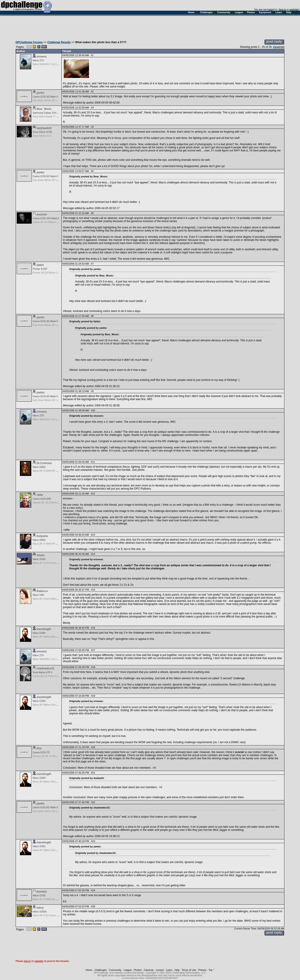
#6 (92, 213)
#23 (93, 841)
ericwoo (42, 57)
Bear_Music (44, 109)
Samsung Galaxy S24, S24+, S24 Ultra (54, 113)
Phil (39, 749)
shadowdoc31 (45, 668)
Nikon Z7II (38, 60)
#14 (93, 554)
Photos (138, 970)
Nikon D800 (39, 467)
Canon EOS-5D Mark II (45, 97)
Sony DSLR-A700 (42, 132)
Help (177, 970)
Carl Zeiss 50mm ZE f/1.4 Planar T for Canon (57, 100)
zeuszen (42, 214)
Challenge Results (59, 42)
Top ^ (211, 970)
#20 (93, 747)
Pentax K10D (40, 269)
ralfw (40, 495)
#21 (93, 773)
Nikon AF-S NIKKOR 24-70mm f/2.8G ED (55, 471)
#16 (93, 628)
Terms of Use (189, 970)
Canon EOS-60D (42, 499)
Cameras (149, 970)
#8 (92, 316)
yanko (41, 93)
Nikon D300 (39, 633)
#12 (93, 494)
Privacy (202, 970)
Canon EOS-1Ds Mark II (46, 218)
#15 (93, 590)
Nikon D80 (38, 595)
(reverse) (279, 47)
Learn (169, 970)
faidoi (40, 265)
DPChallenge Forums (29, 42)
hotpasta (42, 536)
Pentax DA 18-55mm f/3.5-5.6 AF (51, 273)
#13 (93, 535)
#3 (92, 108)
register (294, 9)
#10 (93, 410)
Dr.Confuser (44, 463)
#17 (93, 650)
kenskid (42, 892)
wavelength (44, 629)
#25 (93, 906)
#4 (92, 127)
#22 (93, 802)
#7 (92, 264)
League (128, 970)
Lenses (160, 970)
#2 (92, 91)
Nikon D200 (39, 559)
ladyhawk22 (44, 128)
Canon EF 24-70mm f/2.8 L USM (50, 676)
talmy (40, 908)
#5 (92, 171)
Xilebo (41, 555)
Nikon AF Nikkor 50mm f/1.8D (49, 637)
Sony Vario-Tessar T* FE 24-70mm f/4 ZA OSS (58, 117)
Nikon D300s (40, 912)
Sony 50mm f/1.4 (42, 136)
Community (115, 970)
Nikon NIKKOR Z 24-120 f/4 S (49, 64)
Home (89, 970)
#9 (92, 391)
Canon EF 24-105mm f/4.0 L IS (50, 222)
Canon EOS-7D (41, 752)
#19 (93, 696)
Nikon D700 (39, 895)
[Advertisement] (150, 26)
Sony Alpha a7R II (42, 672)
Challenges (101, 970)
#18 (93, 667)
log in (283, 9)
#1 (92, 55)
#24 (93, 890)
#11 (93, 462)
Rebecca (42, 591)
